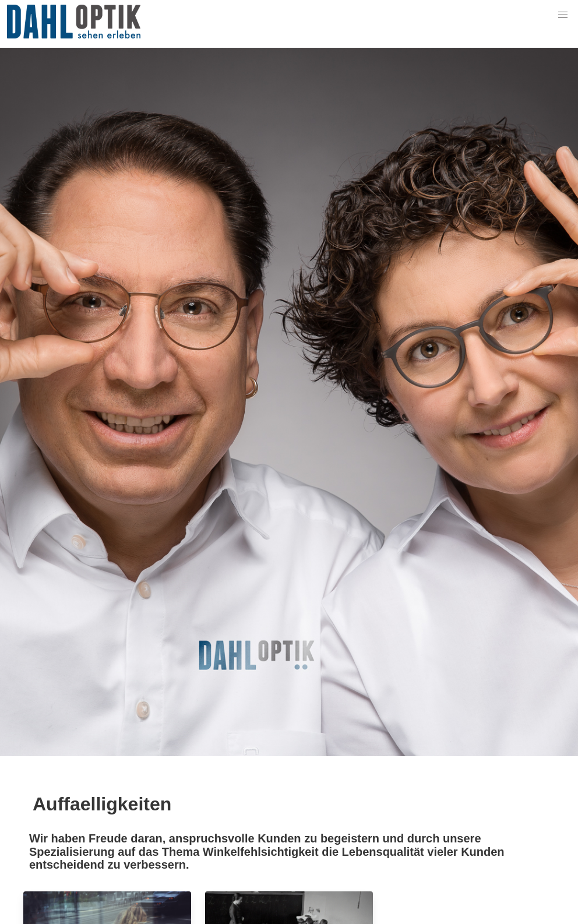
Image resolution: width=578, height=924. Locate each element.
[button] (563, 15)
